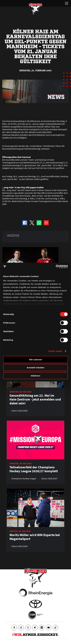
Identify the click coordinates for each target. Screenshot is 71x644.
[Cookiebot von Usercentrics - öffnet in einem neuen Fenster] (56, 267)
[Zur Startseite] (35, 9)
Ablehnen (35, 376)
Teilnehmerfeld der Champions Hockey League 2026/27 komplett (34, 469)
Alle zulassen (35, 359)
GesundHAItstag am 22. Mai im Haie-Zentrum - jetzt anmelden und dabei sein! (35, 399)
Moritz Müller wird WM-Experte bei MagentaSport (35, 537)
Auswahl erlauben (35, 368)
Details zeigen (55, 351)
